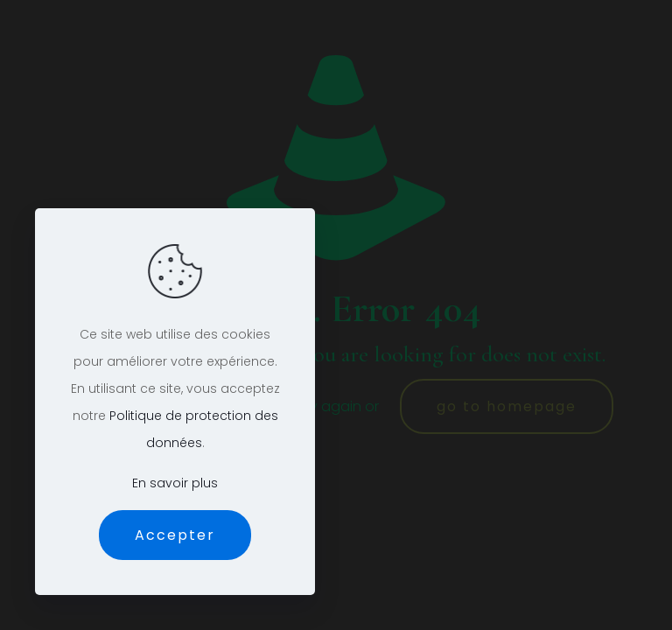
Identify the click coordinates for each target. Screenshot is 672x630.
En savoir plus (175, 483)
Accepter (175, 535)
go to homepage (507, 406)
